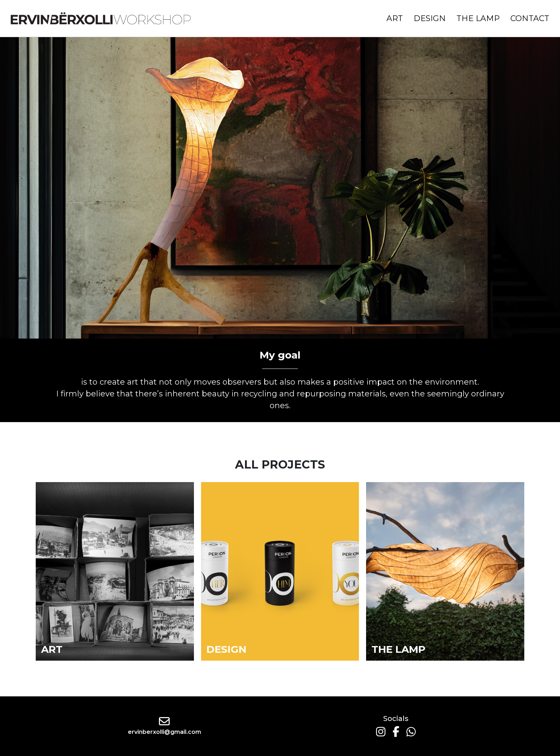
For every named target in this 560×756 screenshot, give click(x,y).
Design (430, 18)
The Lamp (478, 18)
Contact (530, 18)
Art (395, 18)
